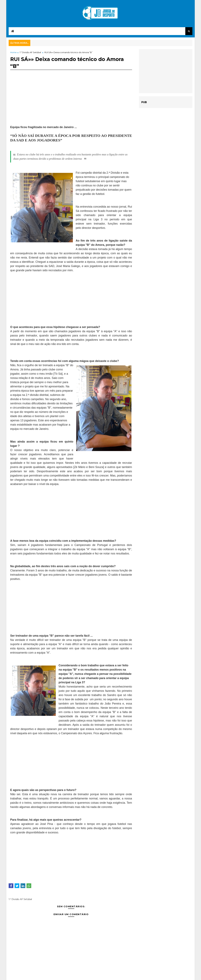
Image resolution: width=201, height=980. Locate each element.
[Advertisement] (71, 103)
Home (13, 52)
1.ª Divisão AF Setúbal (30, 52)
